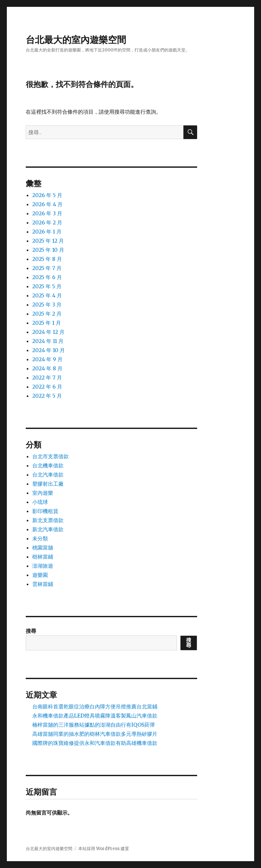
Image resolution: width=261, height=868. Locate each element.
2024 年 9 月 (47, 359)
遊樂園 (40, 575)
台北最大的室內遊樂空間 (76, 40)
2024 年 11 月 (48, 341)
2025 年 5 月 (47, 286)
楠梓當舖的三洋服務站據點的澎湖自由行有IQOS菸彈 (94, 725)
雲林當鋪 (43, 584)
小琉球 (40, 502)
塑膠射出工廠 (48, 484)
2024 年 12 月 (48, 332)
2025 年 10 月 (48, 250)
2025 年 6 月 (47, 277)
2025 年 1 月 (47, 323)
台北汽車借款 (48, 475)
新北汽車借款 (48, 529)
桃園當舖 (43, 548)
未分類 (40, 538)
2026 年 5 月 (47, 195)
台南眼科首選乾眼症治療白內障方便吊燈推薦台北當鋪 (95, 706)
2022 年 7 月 (47, 377)
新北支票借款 (48, 520)
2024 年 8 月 (47, 368)
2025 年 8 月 (47, 259)
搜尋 (31, 631)
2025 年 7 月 (47, 268)
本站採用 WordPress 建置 (104, 849)
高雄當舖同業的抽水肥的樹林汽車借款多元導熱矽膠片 (95, 734)
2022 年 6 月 (47, 387)
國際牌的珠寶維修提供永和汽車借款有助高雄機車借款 (95, 743)
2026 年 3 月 (47, 213)
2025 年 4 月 (47, 295)
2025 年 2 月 (47, 314)
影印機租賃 (45, 511)
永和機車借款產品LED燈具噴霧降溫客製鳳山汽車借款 (95, 716)
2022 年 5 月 (47, 396)
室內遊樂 (43, 493)
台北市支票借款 (51, 456)
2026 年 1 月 (47, 232)
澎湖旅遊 (43, 566)
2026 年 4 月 (47, 204)
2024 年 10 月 (49, 350)
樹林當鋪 (43, 557)
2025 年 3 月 (47, 305)
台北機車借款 (48, 465)
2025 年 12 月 (48, 241)
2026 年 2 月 (47, 222)
